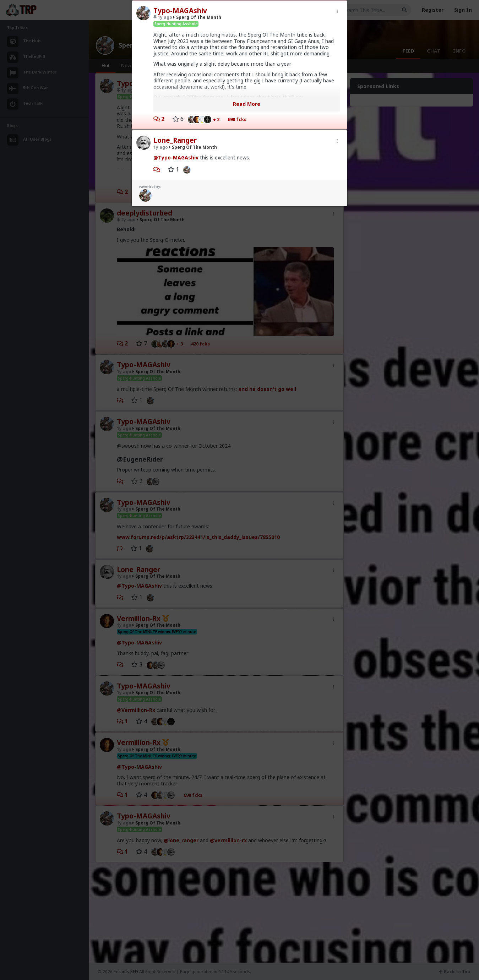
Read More (247, 104)
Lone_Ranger (175, 140)
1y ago (163, 17)
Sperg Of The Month (197, 17)
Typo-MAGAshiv (180, 11)
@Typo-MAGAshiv (176, 157)
